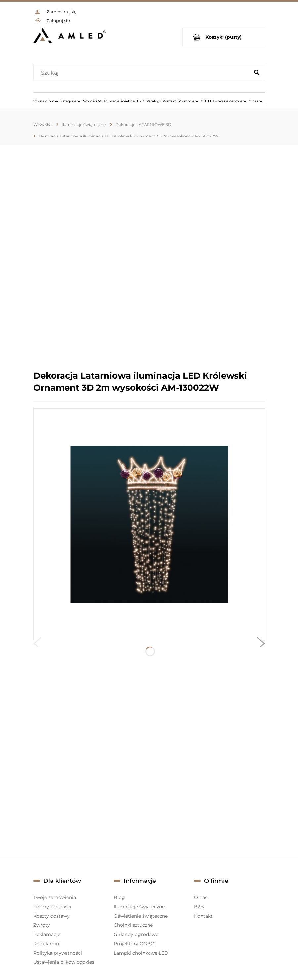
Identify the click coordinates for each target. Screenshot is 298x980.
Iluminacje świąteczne (139, 907)
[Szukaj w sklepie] (143, 73)
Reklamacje (47, 934)
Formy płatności (52, 907)
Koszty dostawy (52, 916)
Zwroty (42, 925)
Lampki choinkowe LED (141, 953)
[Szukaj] (257, 73)
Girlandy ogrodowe (136, 934)
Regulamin (46, 944)
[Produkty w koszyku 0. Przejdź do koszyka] (224, 37)
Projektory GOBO (134, 944)
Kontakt (203, 916)
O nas (201, 897)
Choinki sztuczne (133, 925)
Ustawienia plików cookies (64, 962)
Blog (119, 897)
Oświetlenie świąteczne (141, 916)
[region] (149, 257)
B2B (199, 907)
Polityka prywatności (58, 953)
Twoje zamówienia (55, 897)
